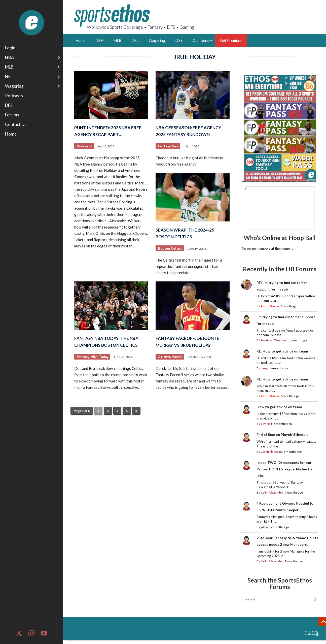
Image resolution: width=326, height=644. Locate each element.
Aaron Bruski (270, 306)
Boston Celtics (170, 249)
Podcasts (84, 146)
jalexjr (265, 527)
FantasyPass (168, 146)
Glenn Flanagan (271, 452)
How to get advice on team (279, 407)
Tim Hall (266, 424)
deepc (265, 368)
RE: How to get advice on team (282, 351)
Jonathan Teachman (274, 340)
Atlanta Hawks (170, 357)
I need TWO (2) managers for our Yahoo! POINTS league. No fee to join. (284, 469)
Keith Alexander (272, 492)
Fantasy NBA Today (93, 357)
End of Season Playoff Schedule (282, 434)
